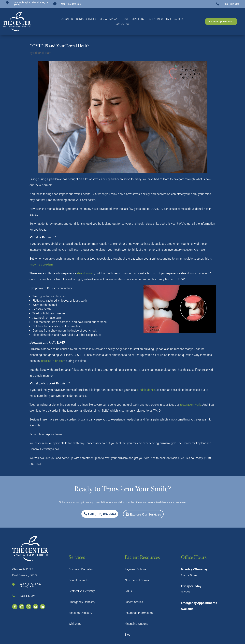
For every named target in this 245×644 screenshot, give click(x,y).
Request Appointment (221, 21)
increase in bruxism (53, 361)
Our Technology (134, 19)
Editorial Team (42, 53)
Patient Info (155, 19)
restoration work (191, 405)
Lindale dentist (146, 390)
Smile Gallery (175, 19)
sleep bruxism (86, 273)
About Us (67, 19)
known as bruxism (41, 264)
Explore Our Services (145, 514)
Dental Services (86, 19)
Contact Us (122, 24)
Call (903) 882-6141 (102, 514)
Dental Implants (110, 19)
